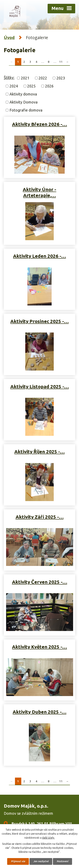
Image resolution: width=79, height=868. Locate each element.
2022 (43, 78)
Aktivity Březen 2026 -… (39, 124)
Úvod (9, 37)
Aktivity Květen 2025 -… (39, 647)
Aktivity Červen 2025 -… (40, 582)
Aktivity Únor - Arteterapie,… (39, 192)
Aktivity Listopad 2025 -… (40, 386)
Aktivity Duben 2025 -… (39, 712)
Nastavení (62, 861)
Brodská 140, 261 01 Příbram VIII (42, 824)
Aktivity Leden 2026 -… (39, 256)
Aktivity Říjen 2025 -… (39, 452)
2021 (25, 78)
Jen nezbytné (41, 861)
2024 (14, 86)
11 (61, 62)
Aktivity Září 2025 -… (40, 517)
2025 (31, 86)
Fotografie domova (26, 110)
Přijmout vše (18, 861)
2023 (61, 78)
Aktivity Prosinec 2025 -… (39, 321)
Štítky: (9, 78)
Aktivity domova (23, 94)
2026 (49, 86)
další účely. (48, 838)
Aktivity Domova (23, 102)
